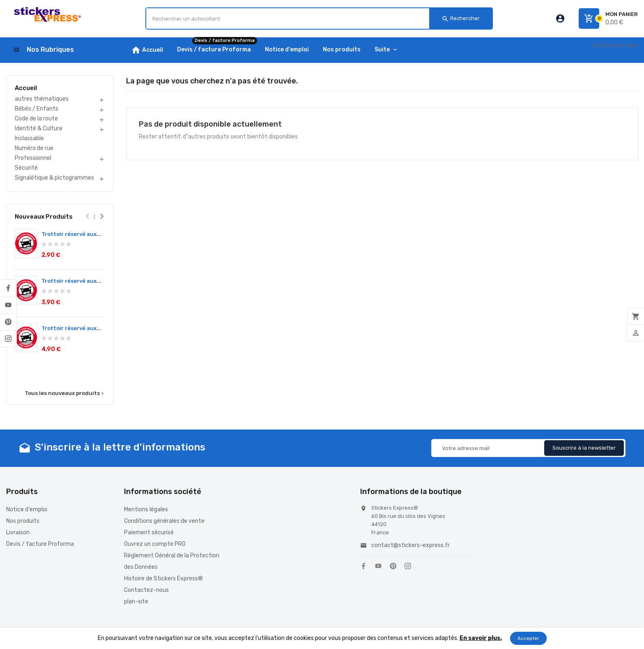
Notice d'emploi (27, 509)
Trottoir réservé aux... (71, 234)
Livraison (18, 532)
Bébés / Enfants (37, 109)
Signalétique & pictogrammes (54, 178)
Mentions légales (146, 509)
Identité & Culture (39, 128)
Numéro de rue (34, 148)
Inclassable (29, 138)
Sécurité (26, 168)
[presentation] (88, 216)
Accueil (26, 88)
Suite (382, 50)
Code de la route (36, 119)
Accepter (528, 638)
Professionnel (33, 158)
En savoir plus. (481, 638)
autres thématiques (42, 99)
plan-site (136, 602)
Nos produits (23, 521)
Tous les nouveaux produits (65, 393)
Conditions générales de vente (164, 521)
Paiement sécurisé (149, 532)
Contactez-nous (615, 45)
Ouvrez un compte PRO (155, 544)
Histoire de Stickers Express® (163, 579)
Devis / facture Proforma (40, 544)
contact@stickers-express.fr (411, 545)
